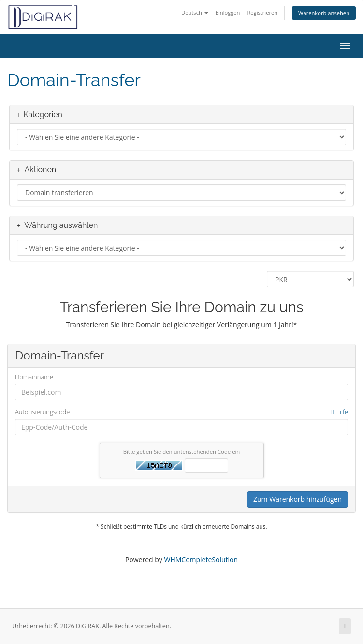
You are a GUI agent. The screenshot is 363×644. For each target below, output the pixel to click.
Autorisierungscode (181, 412)
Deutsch (195, 12)
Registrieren (262, 12)
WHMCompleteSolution (201, 560)
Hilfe (340, 412)
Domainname (34, 377)
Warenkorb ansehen (324, 13)
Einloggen (228, 12)
